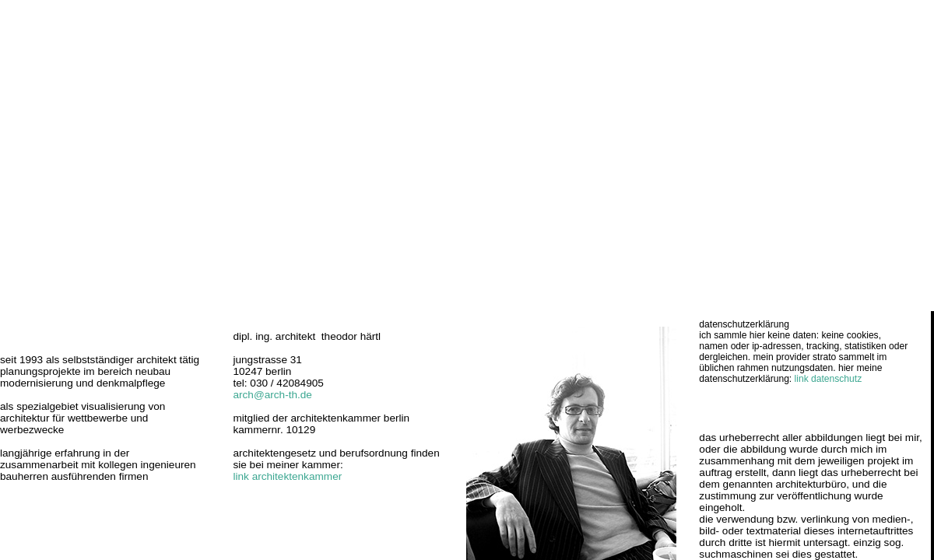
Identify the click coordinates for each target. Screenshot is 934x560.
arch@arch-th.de (272, 395)
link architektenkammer (287, 476)
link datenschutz (829, 379)
